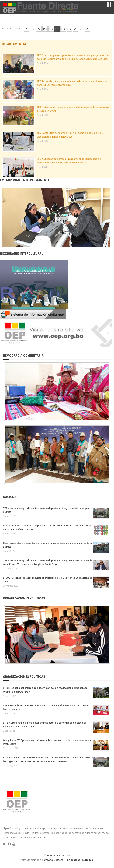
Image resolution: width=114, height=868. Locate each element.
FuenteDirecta (55, 855)
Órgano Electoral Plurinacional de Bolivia (69, 860)
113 (69, 29)
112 (63, 29)
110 (51, 29)
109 (45, 29)
